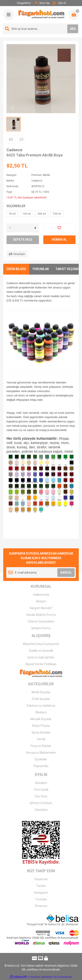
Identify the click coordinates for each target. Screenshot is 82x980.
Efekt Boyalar (41, 699)
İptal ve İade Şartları (41, 657)
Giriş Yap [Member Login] (42, 3)
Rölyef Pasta (41, 726)
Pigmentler (41, 766)
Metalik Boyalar (41, 719)
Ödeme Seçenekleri (41, 621)
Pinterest (41, 906)
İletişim (41, 601)
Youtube (41, 899)
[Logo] (41, 14)
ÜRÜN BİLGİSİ (16, 269)
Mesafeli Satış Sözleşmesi (41, 644)
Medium (41, 712)
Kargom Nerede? (41, 608)
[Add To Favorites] (59, 228)
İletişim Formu (41, 628)
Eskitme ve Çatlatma (41, 706)
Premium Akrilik (41, 175)
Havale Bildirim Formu (41, 615)
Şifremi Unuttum (41, 803)
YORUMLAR (41, 269)
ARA (73, 29)
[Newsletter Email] (41, 573)
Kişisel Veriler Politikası (41, 664)
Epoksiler (41, 759)
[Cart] (74, 15)
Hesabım (41, 783)
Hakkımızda (41, 595)
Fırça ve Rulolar (41, 746)
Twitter (41, 886)
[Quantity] (23, 228)
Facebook (41, 879)
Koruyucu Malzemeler (41, 753)
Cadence (14, 150)
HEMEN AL (59, 240)
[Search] (41, 29)
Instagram (41, 893)
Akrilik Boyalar (41, 692)
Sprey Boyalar (41, 732)
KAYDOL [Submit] (66, 573)
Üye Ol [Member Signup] (59, 3)
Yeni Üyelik (41, 790)
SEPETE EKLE (23, 240)
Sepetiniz (41, 810)
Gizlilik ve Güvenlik (41, 651)
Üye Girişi (41, 796)
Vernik (41, 739)
